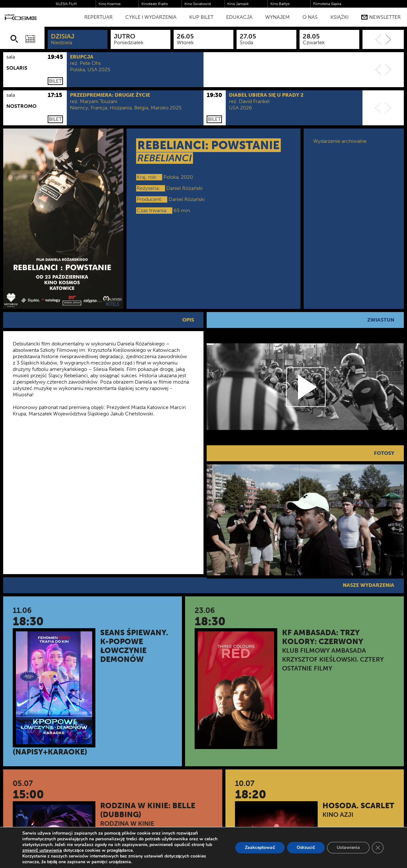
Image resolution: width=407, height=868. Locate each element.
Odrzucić (306, 847)
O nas (310, 17)
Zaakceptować (260, 847)
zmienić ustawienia (42, 851)
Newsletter (381, 17)
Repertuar (98, 17)
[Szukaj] (14, 39)
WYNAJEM (277, 17)
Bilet (55, 81)
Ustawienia (348, 847)
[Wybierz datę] (30, 39)
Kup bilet (201, 17)
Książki (339, 17)
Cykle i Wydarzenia (151, 17)
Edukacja (239, 17)
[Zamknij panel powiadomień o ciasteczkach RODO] (378, 848)
